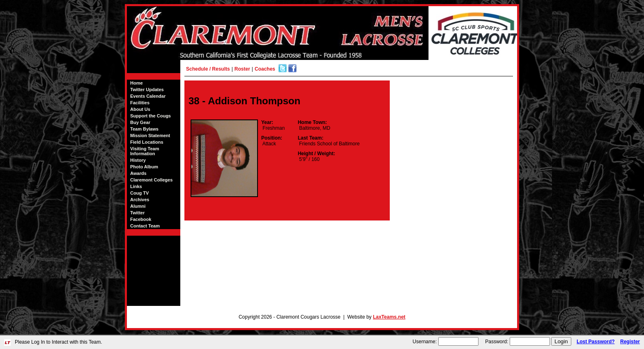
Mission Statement (150, 135)
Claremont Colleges (151, 180)
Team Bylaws (144, 129)
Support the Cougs (151, 116)
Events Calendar (148, 96)
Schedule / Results (208, 69)
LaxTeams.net (389, 317)
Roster (242, 69)
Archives (140, 200)
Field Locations (147, 142)
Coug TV (139, 193)
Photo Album (144, 167)
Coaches (265, 69)
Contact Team (145, 226)
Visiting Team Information (145, 151)
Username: (425, 342)
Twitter (137, 213)
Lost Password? (596, 342)
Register (630, 342)
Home (137, 83)
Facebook (141, 219)
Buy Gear (140, 122)
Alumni (138, 206)
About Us (140, 109)
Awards (138, 173)
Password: (497, 342)
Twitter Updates (147, 90)
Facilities (140, 103)
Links (136, 186)
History (138, 160)
